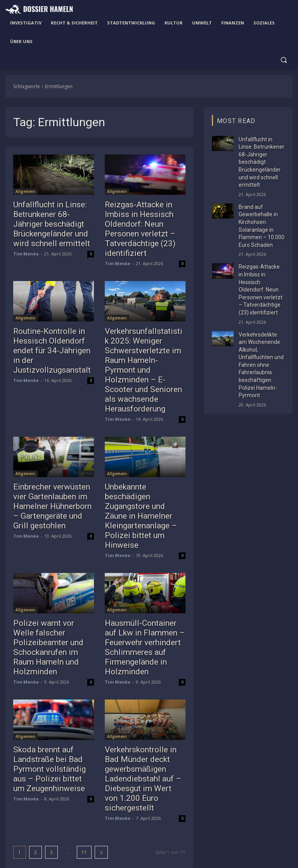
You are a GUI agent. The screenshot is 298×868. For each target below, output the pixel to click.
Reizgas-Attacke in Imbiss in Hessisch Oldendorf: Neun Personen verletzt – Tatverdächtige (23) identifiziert (143, 221)
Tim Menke (26, 248)
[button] (283, 60)
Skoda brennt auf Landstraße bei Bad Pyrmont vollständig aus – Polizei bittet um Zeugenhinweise (51, 700)
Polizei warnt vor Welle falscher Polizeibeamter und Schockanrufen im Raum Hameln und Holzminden (48, 580)
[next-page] (101, 769)
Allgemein (25, 191)
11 (84, 769)
